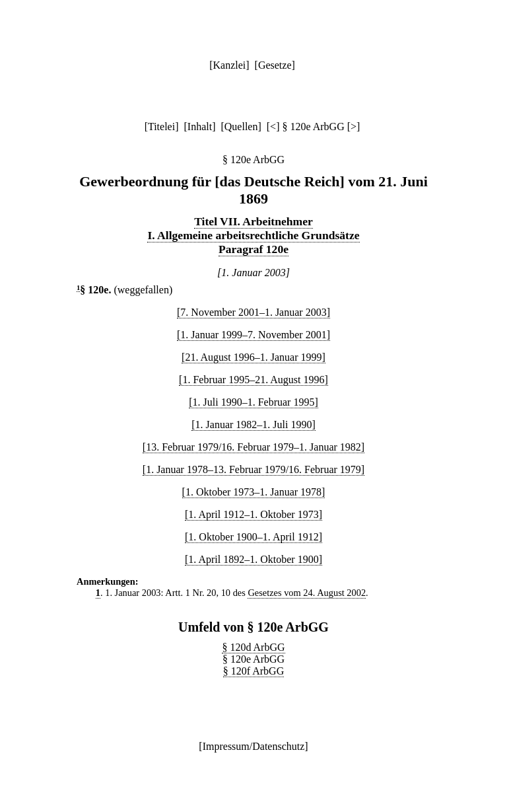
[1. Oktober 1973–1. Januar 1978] (254, 492)
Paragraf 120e (253, 249)
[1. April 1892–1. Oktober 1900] (253, 559)
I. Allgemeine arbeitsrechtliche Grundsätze (253, 235)
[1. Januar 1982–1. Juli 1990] (253, 424)
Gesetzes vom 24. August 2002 (307, 593)
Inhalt (200, 127)
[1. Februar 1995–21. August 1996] (253, 380)
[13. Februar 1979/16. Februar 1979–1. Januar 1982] (253, 447)
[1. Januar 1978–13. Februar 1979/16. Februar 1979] (253, 469)
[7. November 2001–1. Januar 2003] (253, 312)
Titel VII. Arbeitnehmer (253, 221)
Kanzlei (229, 65)
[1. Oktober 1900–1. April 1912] (253, 537)
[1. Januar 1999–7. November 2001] (253, 335)
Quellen (241, 127)
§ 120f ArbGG (253, 671)
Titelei (161, 127)
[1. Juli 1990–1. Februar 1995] (253, 402)
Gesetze (275, 65)
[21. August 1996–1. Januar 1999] (253, 357)
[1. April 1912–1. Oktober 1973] (253, 514)
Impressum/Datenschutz (254, 746)
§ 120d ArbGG (253, 647)
